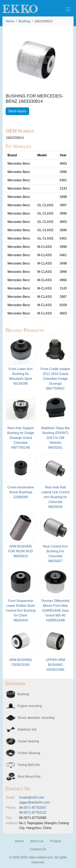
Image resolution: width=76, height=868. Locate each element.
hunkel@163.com (32, 797)
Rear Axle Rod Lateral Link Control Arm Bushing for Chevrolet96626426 (55, 497)
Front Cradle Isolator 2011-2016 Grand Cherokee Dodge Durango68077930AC (55, 379)
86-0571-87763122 (33, 812)
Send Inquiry (17, 111)
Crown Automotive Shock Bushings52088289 (21, 492)
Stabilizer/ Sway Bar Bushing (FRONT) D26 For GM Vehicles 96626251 (55, 438)
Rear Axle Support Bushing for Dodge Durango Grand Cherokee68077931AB (21, 438)
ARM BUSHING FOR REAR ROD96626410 (21, 551)
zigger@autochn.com (34, 802)
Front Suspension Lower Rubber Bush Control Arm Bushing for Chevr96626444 (21, 611)
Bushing (24, 21)
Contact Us (38, 849)
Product (55, 841)
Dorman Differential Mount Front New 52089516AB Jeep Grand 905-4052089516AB (55, 611)
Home (10, 21)
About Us (37, 841)
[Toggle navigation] (68, 9)
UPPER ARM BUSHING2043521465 (55, 665)
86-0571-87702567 (33, 808)
